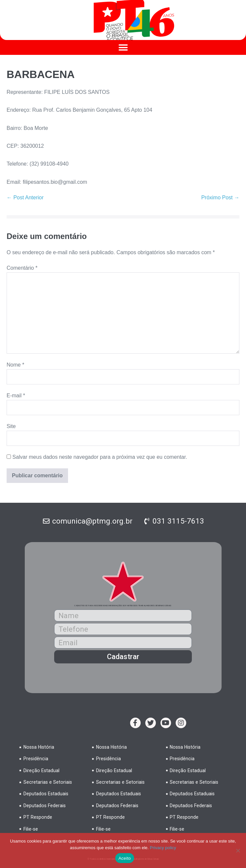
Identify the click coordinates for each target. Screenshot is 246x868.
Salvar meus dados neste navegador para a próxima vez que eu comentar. (100, 457)
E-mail (16, 395)
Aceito (125, 858)
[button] (123, 47)
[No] (238, 850)
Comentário (22, 268)
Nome (15, 365)
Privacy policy (163, 848)
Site (11, 426)
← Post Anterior (25, 197)
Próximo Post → (220, 197)
